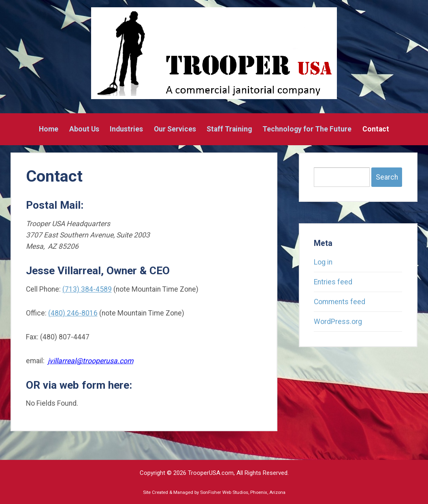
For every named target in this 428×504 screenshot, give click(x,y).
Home (49, 129)
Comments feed (340, 302)
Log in (323, 262)
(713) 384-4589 (87, 289)
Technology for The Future (307, 129)
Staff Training (229, 129)
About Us (84, 129)
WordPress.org (338, 322)
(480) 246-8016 (73, 313)
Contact (376, 129)
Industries (126, 129)
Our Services (175, 129)
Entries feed (333, 282)
